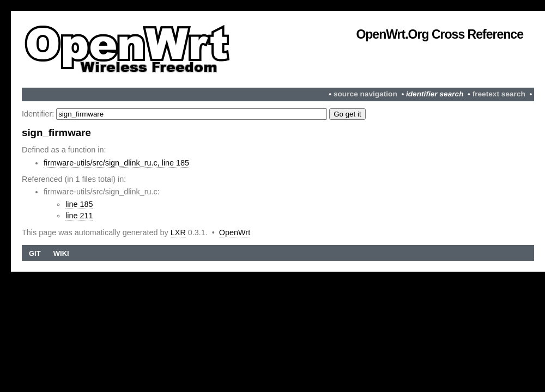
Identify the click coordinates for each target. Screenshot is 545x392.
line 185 (79, 204)
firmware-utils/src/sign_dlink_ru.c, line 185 (116, 163)
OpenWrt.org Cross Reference (440, 34)
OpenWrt (235, 232)
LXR (178, 232)
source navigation (365, 94)
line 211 (79, 216)
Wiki (61, 253)
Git (35, 253)
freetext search (499, 94)
